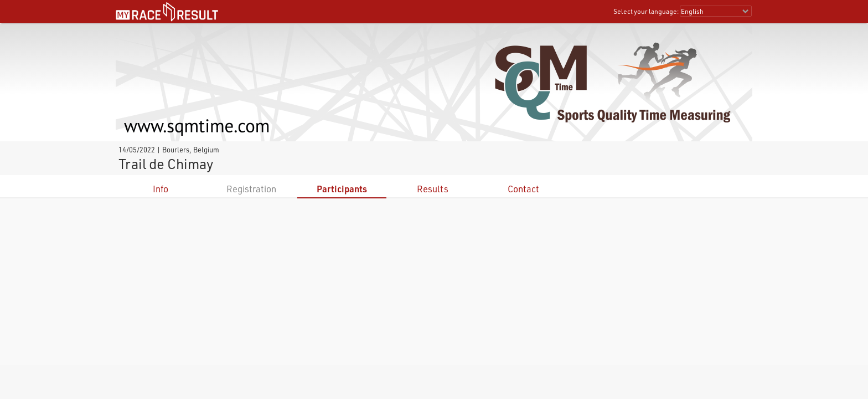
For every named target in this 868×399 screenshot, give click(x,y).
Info (161, 189)
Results (433, 189)
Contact (523, 189)
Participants (342, 189)
